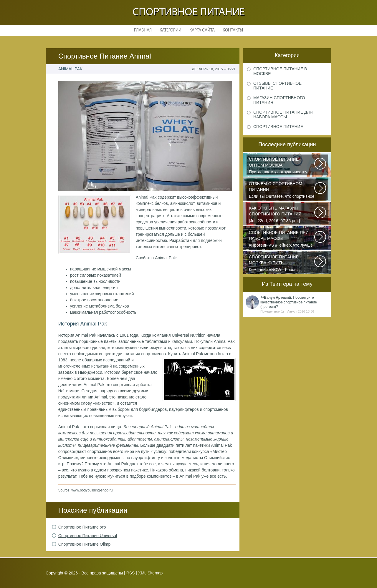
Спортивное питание (189, 13)
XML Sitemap (151, 573)
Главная (143, 30)
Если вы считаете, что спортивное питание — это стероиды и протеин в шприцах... (282, 190)
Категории (171, 30)
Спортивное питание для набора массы (283, 114)
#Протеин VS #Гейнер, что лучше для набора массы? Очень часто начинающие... (282, 239)
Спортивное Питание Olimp (85, 544)
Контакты (233, 30)
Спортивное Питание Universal (88, 536)
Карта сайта (202, 30)
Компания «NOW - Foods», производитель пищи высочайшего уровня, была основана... (282, 264)
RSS (131, 573)
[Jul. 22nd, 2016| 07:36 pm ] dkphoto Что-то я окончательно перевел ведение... (282, 215)
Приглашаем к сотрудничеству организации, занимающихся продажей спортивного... (282, 166)
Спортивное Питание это (82, 527)
